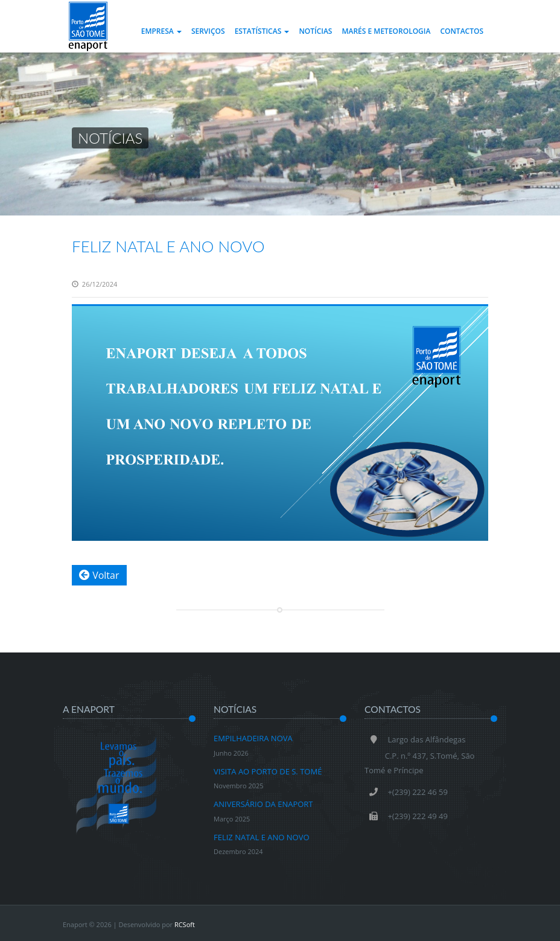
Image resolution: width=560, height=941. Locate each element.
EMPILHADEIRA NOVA (253, 746)
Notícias (315, 31)
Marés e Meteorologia (386, 31)
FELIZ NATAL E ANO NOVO (168, 246)
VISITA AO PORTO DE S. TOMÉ (268, 780)
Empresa (161, 31)
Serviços (208, 31)
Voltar (99, 575)
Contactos (462, 31)
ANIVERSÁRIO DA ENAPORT (263, 812)
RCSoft (185, 924)
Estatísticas (262, 31)
